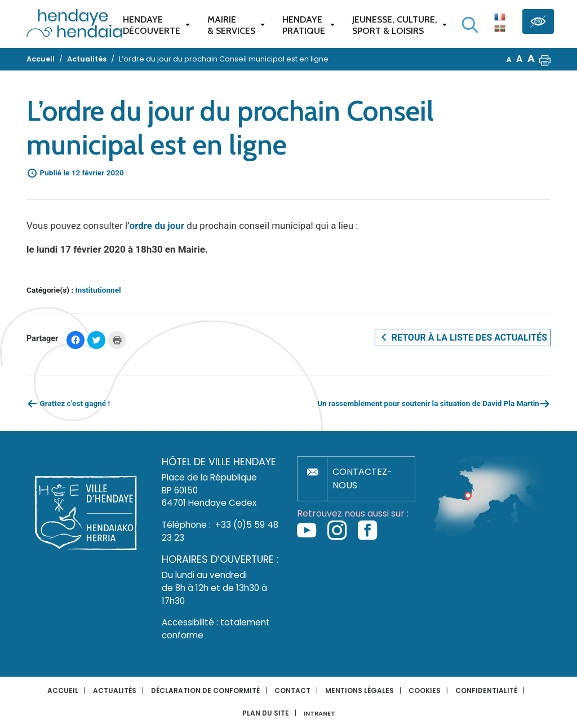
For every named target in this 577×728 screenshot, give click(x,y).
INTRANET (319, 714)
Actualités (115, 691)
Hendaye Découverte (152, 25)
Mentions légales (359, 691)
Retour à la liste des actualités (463, 337)
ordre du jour (157, 226)
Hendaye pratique (304, 25)
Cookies (425, 691)
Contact (292, 691)
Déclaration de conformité (205, 691)
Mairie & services (231, 25)
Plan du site (266, 713)
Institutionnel (98, 290)
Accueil (63, 691)
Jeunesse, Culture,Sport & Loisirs (395, 25)
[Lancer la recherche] (470, 25)
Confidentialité (486, 691)
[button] (545, 59)
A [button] (509, 59)
